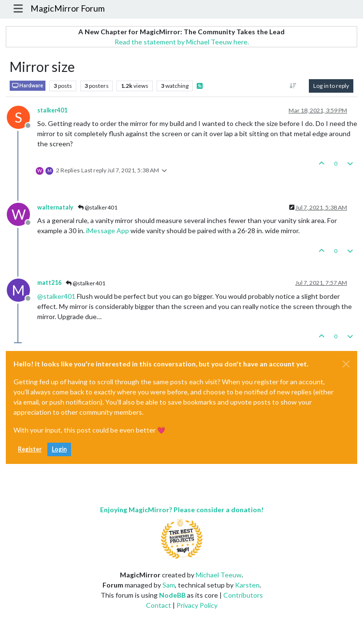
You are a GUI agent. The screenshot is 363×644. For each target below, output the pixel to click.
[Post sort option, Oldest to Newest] (293, 86)
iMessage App (108, 231)
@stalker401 (98, 207)
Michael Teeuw (219, 575)
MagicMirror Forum (68, 8)
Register (30, 449)
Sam (169, 585)
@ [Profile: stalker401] (56, 296)
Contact (159, 605)
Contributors (243, 595)
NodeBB (172, 595)
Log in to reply (331, 86)
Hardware (28, 86)
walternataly (55, 207)
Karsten (247, 585)
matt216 (49, 283)
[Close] (346, 364)
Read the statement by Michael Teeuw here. (182, 42)
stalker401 (52, 110)
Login (59, 449)
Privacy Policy (197, 605)
